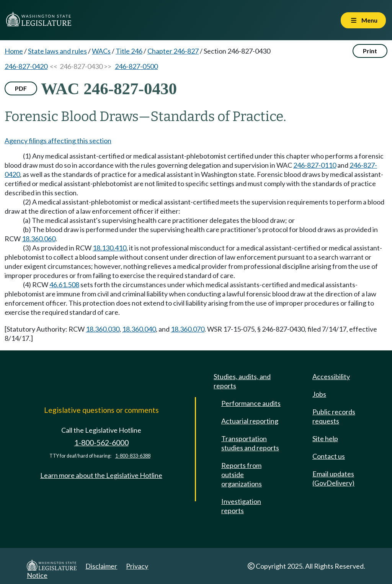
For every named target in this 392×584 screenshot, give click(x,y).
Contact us (329, 456)
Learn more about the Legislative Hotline (101, 475)
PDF (21, 88)
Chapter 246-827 (173, 51)
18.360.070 (188, 329)
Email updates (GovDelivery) (333, 478)
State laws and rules (57, 51)
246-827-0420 (26, 66)
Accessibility (331, 376)
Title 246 (129, 51)
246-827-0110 (315, 165)
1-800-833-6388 (133, 456)
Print (370, 51)
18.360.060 (39, 239)
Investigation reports (241, 506)
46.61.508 (64, 285)
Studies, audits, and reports (242, 381)
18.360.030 (103, 329)
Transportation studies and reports (250, 443)
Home (14, 51)
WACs (101, 51)
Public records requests (334, 416)
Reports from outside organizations (242, 474)
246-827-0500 (136, 66)
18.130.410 (109, 248)
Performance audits (251, 403)
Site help (325, 438)
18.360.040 (139, 329)
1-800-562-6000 (101, 442)
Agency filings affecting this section (58, 141)
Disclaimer (101, 566)
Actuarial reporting (250, 421)
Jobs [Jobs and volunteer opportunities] (319, 394)
